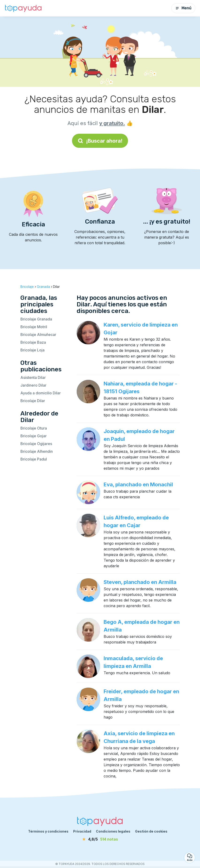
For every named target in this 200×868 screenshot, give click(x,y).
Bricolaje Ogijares (36, 444)
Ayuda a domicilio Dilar (41, 393)
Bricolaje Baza (33, 342)
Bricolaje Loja (32, 350)
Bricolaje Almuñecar (38, 335)
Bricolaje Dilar (33, 401)
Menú (183, 8)
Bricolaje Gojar (34, 436)
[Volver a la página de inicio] (23, 8)
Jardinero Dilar (33, 385)
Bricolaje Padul (34, 459)
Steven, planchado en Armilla (140, 582)
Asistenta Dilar (33, 377)
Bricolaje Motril (34, 327)
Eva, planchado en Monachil (138, 484)
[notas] (100, 839)
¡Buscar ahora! (100, 141)
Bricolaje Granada (36, 319)
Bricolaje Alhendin (37, 451)
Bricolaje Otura (34, 428)
